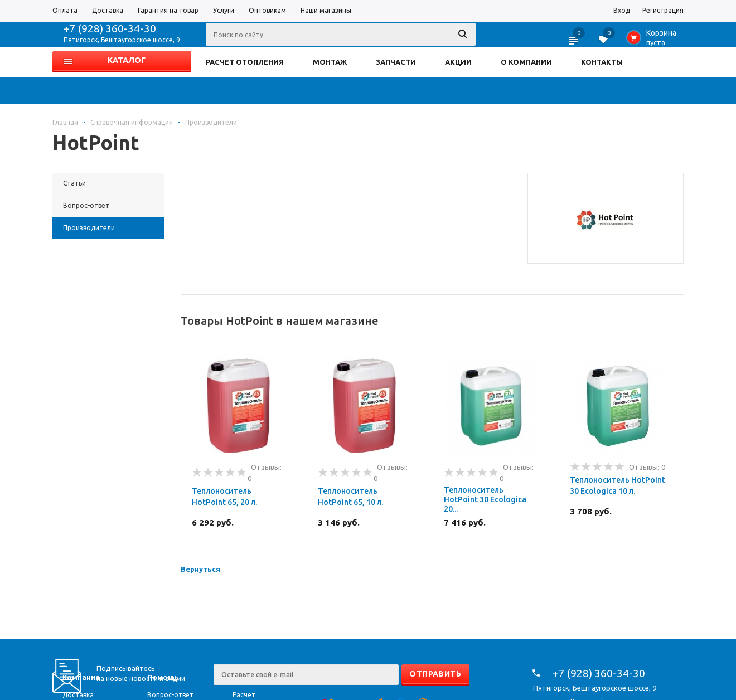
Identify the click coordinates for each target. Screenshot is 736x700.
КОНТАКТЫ (602, 62)
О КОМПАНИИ (526, 62)
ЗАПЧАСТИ (396, 62)
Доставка (78, 695)
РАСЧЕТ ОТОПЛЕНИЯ (245, 62)
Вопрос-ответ (170, 695)
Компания (81, 677)
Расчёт (244, 695)
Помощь (163, 677)
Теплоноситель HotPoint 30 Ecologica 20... (485, 499)
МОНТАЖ (330, 62)
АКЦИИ (458, 62)
